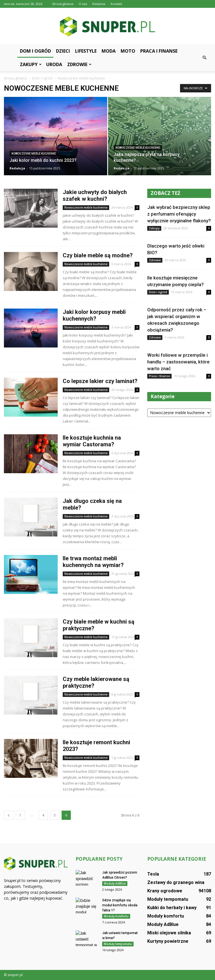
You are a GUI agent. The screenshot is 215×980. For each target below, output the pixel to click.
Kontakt (116, 4)
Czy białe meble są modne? (98, 255)
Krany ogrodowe (165, 891)
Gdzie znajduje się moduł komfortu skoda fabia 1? (120, 905)
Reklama (99, 4)
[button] (204, 58)
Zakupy (31, 64)
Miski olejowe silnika (169, 933)
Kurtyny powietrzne (168, 941)
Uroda (54, 64)
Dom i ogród (35, 51)
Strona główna (63, 4)
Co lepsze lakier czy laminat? (100, 381)
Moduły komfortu (116, 916)
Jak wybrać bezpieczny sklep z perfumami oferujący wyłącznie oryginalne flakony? (179, 214)
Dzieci (63, 51)
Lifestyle (86, 51)
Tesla (153, 874)
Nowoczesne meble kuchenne (34, 154)
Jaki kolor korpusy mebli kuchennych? (94, 315)
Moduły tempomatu (118, 944)
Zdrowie (79, 64)
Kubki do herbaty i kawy (172, 908)
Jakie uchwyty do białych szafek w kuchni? (95, 195)
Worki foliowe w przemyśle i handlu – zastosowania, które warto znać (178, 362)
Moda (109, 51)
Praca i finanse (159, 51)
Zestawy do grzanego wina (176, 882)
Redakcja (17, 168)
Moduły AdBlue (115, 883)
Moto (128, 51)
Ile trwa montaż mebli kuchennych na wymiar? (93, 562)
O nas (83, 4)
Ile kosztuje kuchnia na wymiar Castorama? (92, 441)
